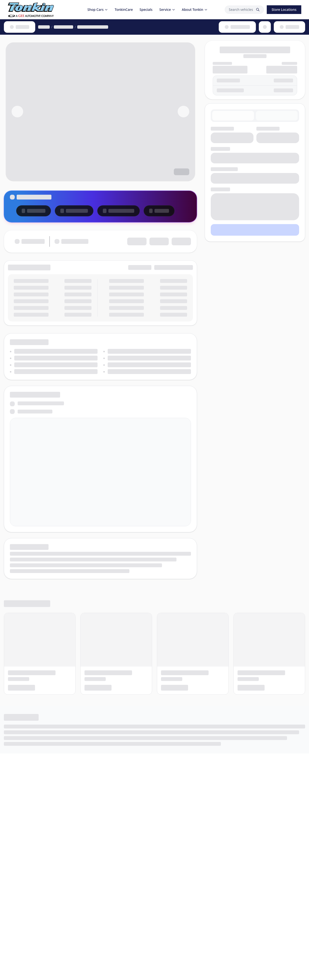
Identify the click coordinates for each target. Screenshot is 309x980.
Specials (146, 10)
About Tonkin (195, 10)
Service (167, 10)
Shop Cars (98, 10)
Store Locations (284, 10)
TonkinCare (124, 10)
